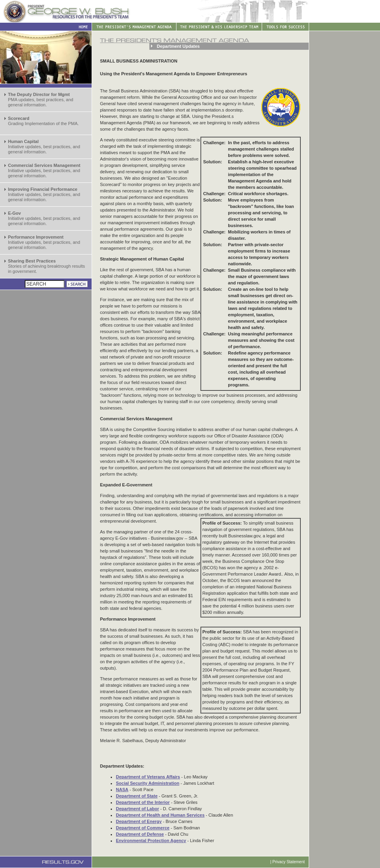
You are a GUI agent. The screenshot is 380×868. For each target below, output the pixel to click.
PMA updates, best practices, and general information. (41, 100)
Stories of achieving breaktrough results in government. (46, 266)
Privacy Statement (289, 862)
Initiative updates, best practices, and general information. (44, 147)
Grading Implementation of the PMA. (43, 121)
